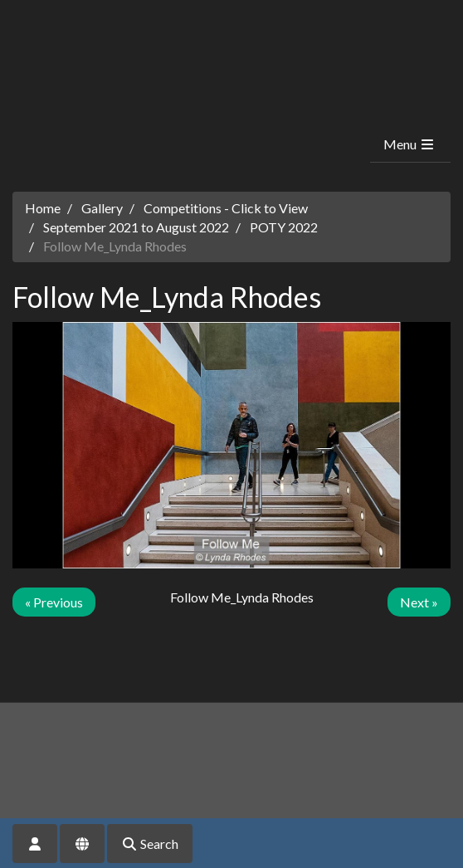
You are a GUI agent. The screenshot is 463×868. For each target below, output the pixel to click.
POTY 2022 (284, 227)
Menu (409, 144)
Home (43, 208)
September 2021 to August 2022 (136, 227)
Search (150, 844)
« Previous (54, 602)
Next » (419, 602)
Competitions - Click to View (226, 208)
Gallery (102, 208)
